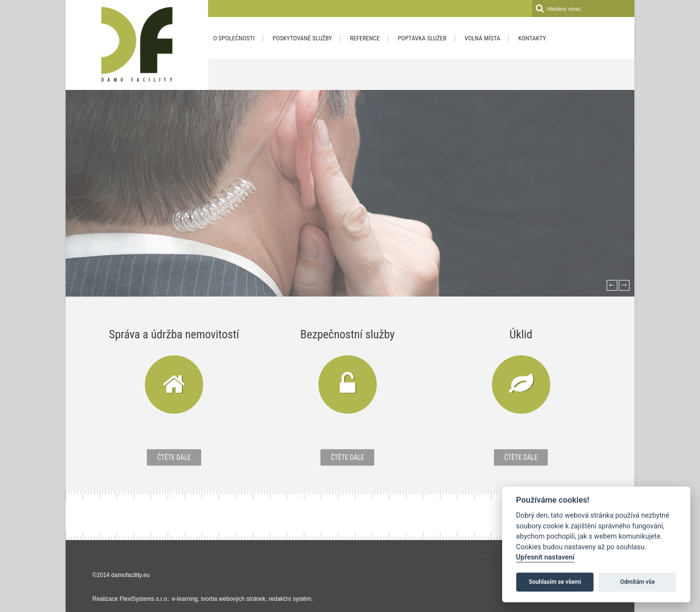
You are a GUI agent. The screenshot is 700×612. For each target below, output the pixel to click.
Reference (365, 38)
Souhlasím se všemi (555, 582)
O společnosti (234, 38)
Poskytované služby (302, 38)
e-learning (184, 599)
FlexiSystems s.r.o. (144, 599)
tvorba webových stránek (233, 599)
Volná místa (482, 38)
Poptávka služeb (422, 38)
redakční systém (290, 599)
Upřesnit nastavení (545, 557)
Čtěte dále (174, 457)
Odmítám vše (638, 582)
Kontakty (532, 38)
